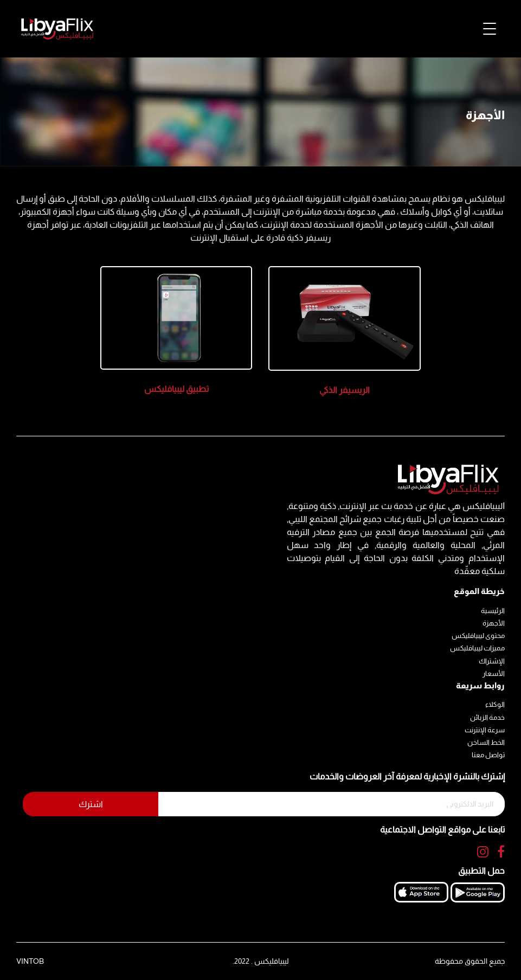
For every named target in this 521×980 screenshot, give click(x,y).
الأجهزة (494, 623)
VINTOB (30, 961)
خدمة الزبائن (487, 717)
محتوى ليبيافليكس (478, 636)
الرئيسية (493, 611)
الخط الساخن (486, 742)
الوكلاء (495, 704)
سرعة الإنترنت (485, 730)
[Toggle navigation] (490, 29)
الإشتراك (492, 661)
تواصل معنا (488, 755)
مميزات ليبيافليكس (477, 648)
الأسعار (494, 673)
